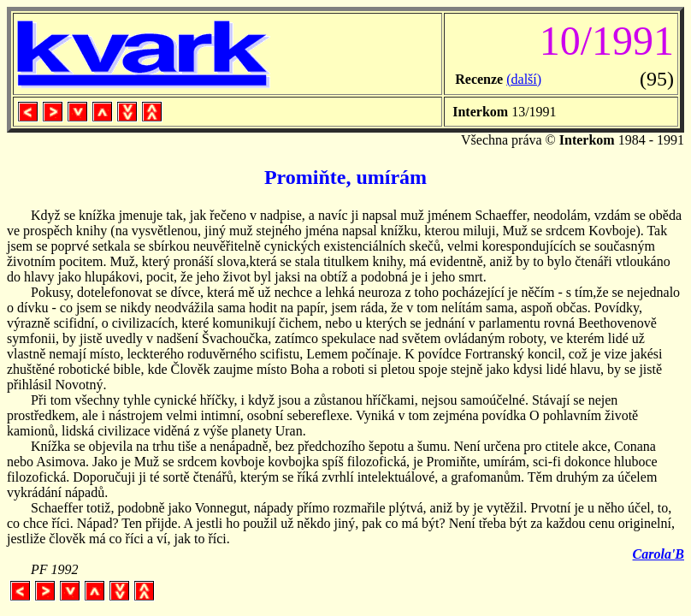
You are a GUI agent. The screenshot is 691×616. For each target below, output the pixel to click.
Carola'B (659, 554)
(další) (524, 79)
